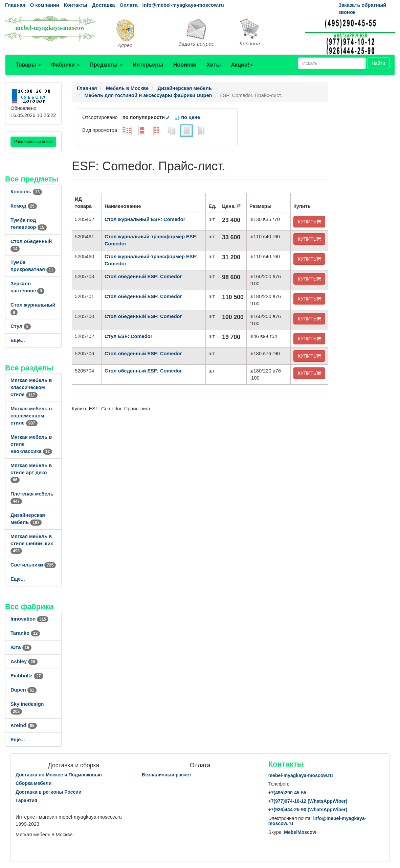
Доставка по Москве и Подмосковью (59, 775)
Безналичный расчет (166, 775)
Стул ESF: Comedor (128, 336)
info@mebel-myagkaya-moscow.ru (183, 5)
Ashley (24, 661)
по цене (187, 117)
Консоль (26, 192)
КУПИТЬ (309, 222)
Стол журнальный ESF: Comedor (145, 219)
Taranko (25, 633)
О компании (45, 5)
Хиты (214, 65)
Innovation (29, 619)
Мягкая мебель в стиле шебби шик (32, 544)
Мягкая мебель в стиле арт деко (31, 473)
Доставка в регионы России (49, 792)
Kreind (24, 725)
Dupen (24, 690)
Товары (28, 65)
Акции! (242, 65)
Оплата (128, 5)
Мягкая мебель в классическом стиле (31, 387)
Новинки (185, 65)
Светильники (33, 565)
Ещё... (18, 340)
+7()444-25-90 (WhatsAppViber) (308, 810)
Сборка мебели (34, 783)
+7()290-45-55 (287, 793)
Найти (378, 63)
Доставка (103, 5)
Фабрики (65, 65)
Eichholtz (27, 676)
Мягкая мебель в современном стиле (31, 416)
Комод (24, 206)
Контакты (76, 5)
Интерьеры (148, 65)
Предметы (106, 65)
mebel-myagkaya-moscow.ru (301, 775)
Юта (21, 647)
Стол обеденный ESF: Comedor (143, 276)
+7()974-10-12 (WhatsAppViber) (308, 801)
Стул (21, 326)
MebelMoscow (300, 832)
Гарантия (26, 800)
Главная (15, 5)
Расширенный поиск (33, 142)
